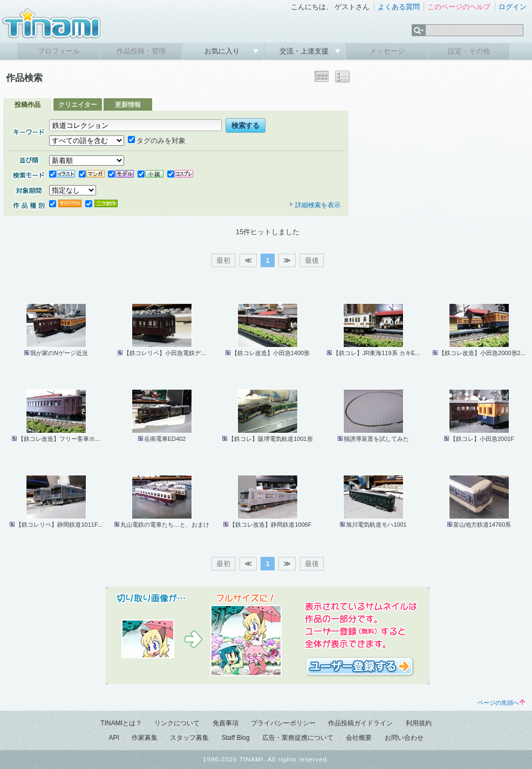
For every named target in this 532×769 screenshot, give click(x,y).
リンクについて (177, 723)
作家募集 (145, 738)
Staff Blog (236, 738)
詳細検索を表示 (315, 205)
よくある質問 (399, 7)
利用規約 (419, 723)
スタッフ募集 (189, 738)
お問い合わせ (404, 738)
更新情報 (128, 105)
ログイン (513, 7)
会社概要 (359, 738)
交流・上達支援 (305, 51)
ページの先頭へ (501, 703)
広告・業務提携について (298, 738)
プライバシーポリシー (283, 723)
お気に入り (223, 51)
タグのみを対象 (157, 141)
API (114, 738)
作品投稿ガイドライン (360, 723)
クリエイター (78, 105)
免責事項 (226, 723)
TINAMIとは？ (121, 723)
